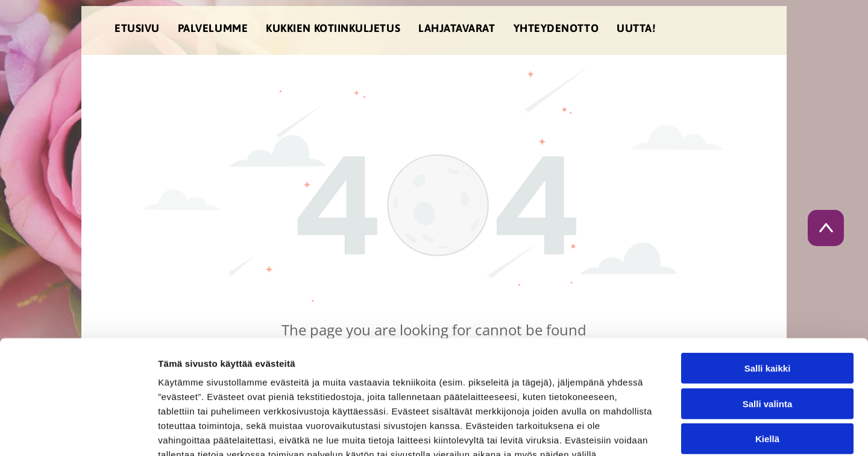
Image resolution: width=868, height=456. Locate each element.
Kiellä (767, 368)
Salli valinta (768, 333)
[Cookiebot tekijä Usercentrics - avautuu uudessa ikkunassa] (78, 432)
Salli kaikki (768, 297)
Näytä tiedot (645, 432)
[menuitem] (137, 30)
